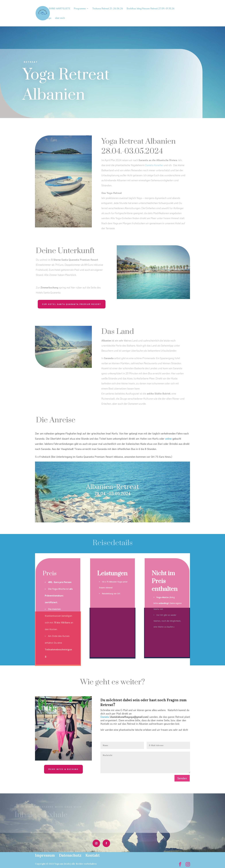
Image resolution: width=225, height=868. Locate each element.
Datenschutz (70, 855)
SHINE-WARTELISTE (59, 9)
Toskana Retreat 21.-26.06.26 (108, 9)
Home (42, 9)
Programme (80, 9)
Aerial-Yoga (45, 18)
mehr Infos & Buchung (63, 769)
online (168, 439)
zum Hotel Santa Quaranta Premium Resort (72, 304)
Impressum (45, 855)
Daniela (105, 717)
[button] (6, 862)
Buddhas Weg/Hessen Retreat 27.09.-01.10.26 (151, 9)
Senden (182, 778)
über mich (60, 18)
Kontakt (93, 855)
